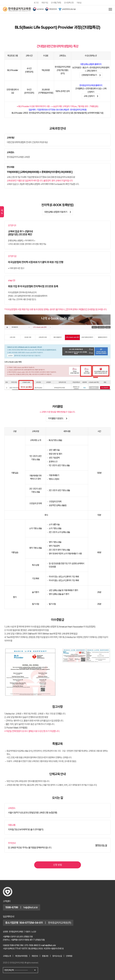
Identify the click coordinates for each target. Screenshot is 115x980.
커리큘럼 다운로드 (58, 419)
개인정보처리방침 (21, 956)
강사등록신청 (69, 3)
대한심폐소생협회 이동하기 (58, 212)
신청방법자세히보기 (92, 75)
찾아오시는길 (57, 956)
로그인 (36, 3)
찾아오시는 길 (101, 845)
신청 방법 (58, 865)
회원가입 (45, 3)
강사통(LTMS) (56, 3)
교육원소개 (7, 956)
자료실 (79, 3)
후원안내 (35, 956)
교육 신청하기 (92, 96)
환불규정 (45, 956)
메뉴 (2, 212)
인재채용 (69, 956)
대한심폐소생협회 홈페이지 (91, 64)
